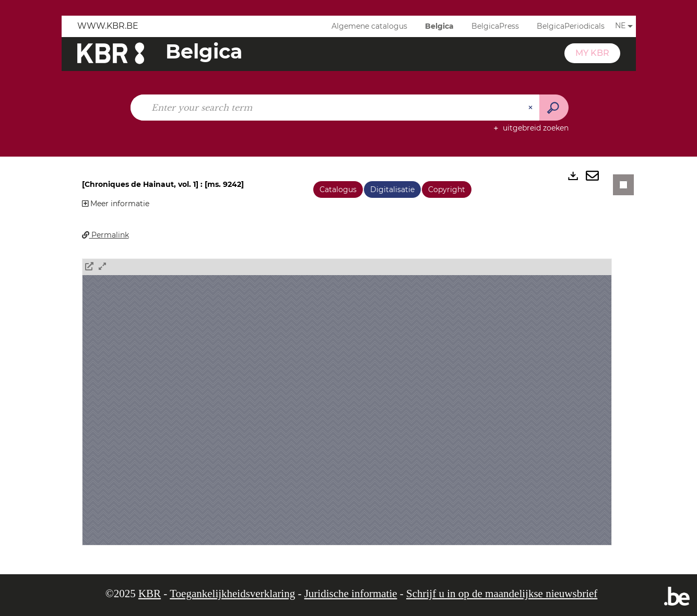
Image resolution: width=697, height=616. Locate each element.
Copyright (447, 189)
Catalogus (338, 189)
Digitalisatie (392, 189)
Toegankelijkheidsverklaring (232, 594)
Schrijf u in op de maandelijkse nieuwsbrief (502, 594)
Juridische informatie (351, 594)
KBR (150, 594)
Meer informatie (116, 204)
